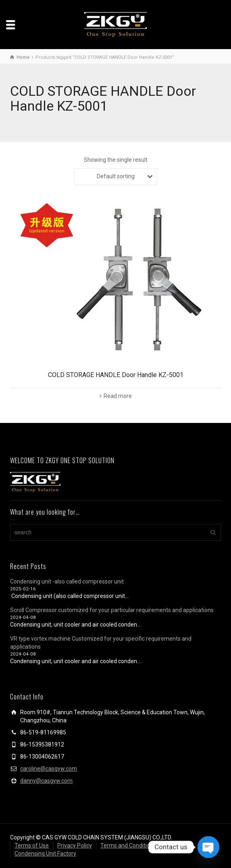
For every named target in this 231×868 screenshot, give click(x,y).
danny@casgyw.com (46, 781)
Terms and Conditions (128, 845)
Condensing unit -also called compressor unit (67, 581)
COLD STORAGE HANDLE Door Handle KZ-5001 (116, 375)
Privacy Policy (75, 845)
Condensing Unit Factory (45, 854)
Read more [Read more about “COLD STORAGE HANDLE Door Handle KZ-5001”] (118, 396)
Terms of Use (32, 845)
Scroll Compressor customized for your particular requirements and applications (112, 610)
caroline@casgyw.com (49, 769)
